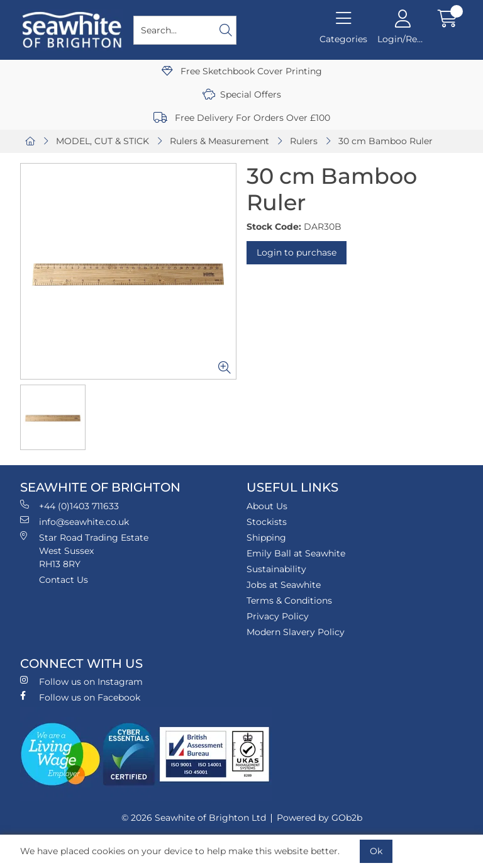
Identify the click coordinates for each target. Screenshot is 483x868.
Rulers (304, 141)
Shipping (266, 538)
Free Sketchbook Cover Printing (242, 71)
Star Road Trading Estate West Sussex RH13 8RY (84, 550)
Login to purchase (297, 252)
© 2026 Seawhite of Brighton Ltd (194, 818)
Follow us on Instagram (81, 681)
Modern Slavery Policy (296, 632)
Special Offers (242, 94)
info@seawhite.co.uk (75, 521)
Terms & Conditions (289, 600)
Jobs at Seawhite (284, 585)
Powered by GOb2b (319, 818)
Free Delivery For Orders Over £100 (242, 118)
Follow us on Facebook (80, 697)
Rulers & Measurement (219, 141)
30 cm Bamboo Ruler (386, 141)
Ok (376, 851)
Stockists (267, 522)
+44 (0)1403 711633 (69, 506)
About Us (267, 506)
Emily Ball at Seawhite (296, 553)
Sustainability (276, 569)
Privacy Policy (278, 616)
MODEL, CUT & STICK (103, 141)
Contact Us (64, 580)
